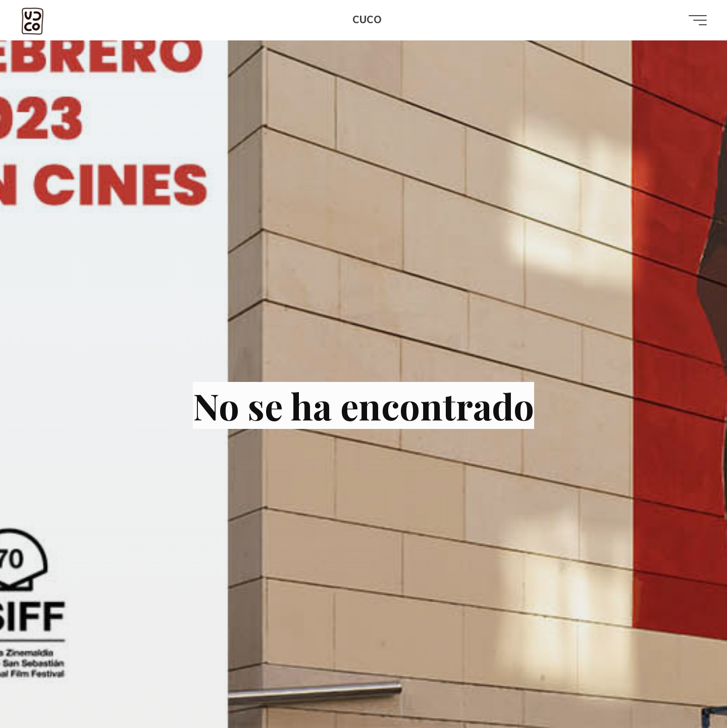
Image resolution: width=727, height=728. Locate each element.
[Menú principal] (698, 20)
